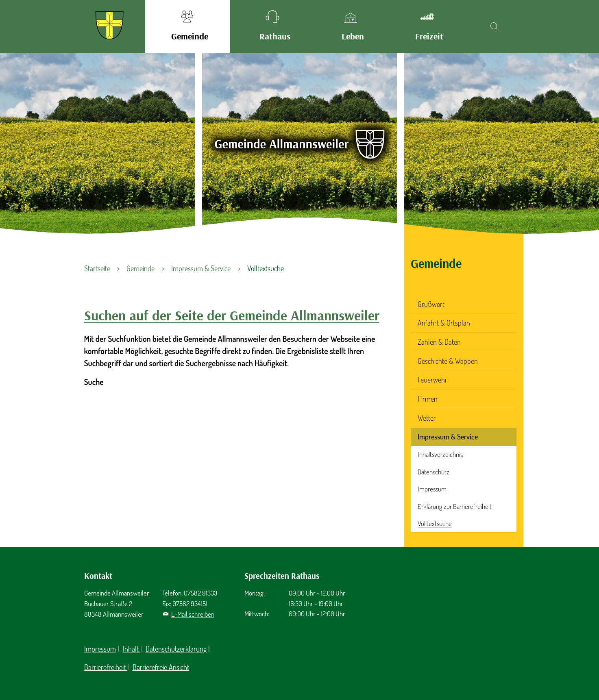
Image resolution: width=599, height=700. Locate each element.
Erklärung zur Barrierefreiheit (455, 506)
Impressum (432, 489)
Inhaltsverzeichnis (440, 454)
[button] (188, 26)
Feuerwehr (432, 380)
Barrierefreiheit (106, 667)
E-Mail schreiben (193, 614)
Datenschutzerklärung (176, 649)
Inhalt (132, 649)
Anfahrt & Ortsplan (444, 323)
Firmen (428, 399)
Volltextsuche (435, 523)
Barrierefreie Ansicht (161, 667)
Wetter (427, 418)
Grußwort (431, 304)
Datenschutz (433, 472)
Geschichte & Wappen (448, 361)
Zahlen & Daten (439, 342)
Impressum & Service (448, 437)
